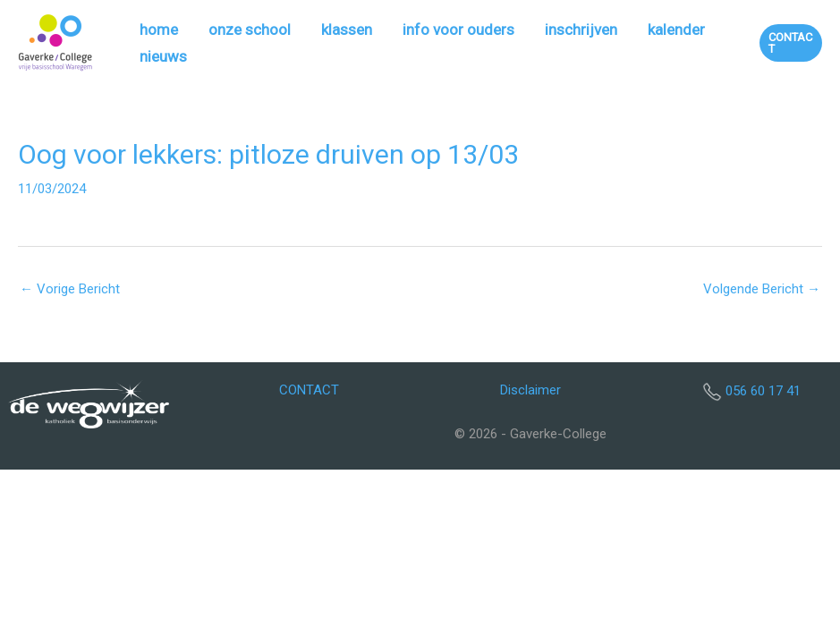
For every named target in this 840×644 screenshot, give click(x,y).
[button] (791, 43)
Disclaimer (530, 390)
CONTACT (309, 390)
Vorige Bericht (70, 289)
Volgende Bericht (762, 289)
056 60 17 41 (763, 391)
